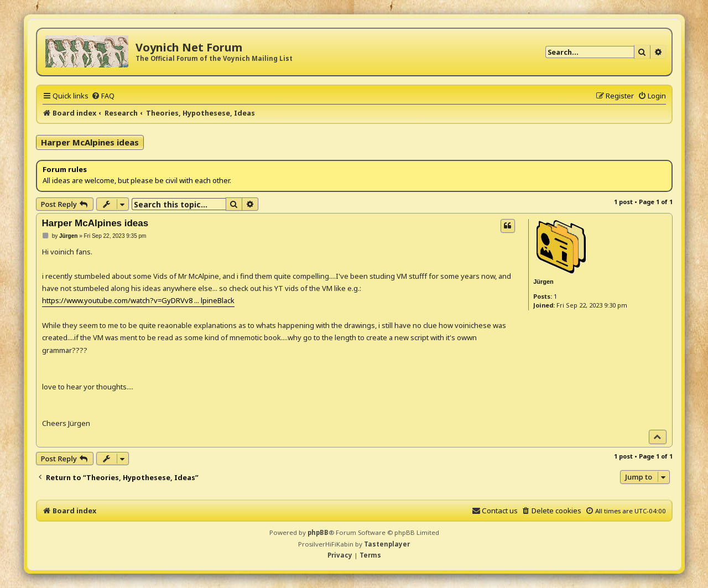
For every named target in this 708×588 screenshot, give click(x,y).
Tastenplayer (387, 544)
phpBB (318, 532)
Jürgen (543, 282)
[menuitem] (103, 96)
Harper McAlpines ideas (90, 142)
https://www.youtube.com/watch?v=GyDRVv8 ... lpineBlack (138, 300)
